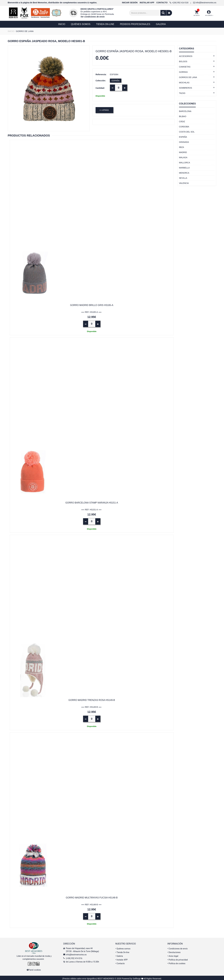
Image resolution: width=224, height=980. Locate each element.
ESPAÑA (116, 81)
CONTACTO (162, 3)
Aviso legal (173, 954)
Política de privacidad (178, 958)
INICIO (11, 31)
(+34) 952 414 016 (74, 957)
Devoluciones (174, 951)
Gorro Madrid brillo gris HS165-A (92, 305)
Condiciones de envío (177, 947)
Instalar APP (122, 958)
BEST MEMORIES (106, 977)
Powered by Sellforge (131, 977)
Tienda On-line (122, 951)
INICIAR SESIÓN (130, 3)
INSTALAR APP (147, 3)
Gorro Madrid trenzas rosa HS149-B (92, 699)
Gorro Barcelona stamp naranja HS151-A (92, 502)
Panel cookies (34, 968)
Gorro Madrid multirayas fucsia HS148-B (92, 896)
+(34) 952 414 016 (179, 3)
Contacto (120, 962)
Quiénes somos (123, 947)
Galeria (119, 954)
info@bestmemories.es (205, 3)
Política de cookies (176, 962)
